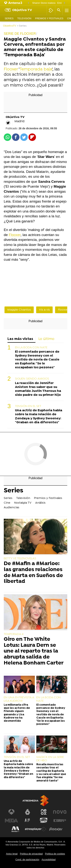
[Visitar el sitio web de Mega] (11, 821)
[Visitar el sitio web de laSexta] (28, 812)
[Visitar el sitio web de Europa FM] (60, 821)
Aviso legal (12, 854)
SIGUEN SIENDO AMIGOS (32, 379)
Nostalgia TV (23, 503)
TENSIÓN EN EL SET (28, 406)
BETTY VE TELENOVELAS (20, 559)
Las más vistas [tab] (20, 339)
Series (9, 18)
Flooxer (11, 69)
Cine (7, 503)
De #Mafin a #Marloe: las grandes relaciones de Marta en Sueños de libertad (33, 573)
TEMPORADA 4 (14, 634)
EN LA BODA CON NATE (31, 348)
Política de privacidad (31, 854)
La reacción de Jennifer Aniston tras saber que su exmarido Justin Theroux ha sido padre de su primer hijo (38, 389)
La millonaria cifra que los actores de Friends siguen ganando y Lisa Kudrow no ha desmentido (17, 713)
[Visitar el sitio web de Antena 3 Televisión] (11, 812)
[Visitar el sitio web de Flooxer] (56, 829)
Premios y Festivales (49, 18)
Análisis (40, 503)
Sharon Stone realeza (44, 3)
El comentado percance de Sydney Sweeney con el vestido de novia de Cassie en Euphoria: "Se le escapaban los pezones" (37, 360)
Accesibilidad (49, 859)
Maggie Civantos (19, 310)
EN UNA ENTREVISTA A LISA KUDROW (19, 699)
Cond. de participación (27, 859)
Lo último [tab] (46, 339)
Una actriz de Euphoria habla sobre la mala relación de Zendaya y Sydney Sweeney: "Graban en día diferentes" (39, 416)
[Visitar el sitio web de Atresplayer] (36, 829)
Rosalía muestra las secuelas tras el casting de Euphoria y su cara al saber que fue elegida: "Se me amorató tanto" (51, 773)
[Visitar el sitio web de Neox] (44, 812)
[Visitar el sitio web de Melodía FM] (15, 829)
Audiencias (12, 508)
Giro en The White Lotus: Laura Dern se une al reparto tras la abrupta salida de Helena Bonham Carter (34, 651)
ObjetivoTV (10, 26)
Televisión (24, 18)
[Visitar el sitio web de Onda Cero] (44, 821)
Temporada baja (36, 69)
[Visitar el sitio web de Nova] (60, 812)
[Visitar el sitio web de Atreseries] (28, 821)
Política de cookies (55, 854)
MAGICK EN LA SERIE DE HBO (50, 759)
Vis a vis (44, 310)
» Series (22, 26)
